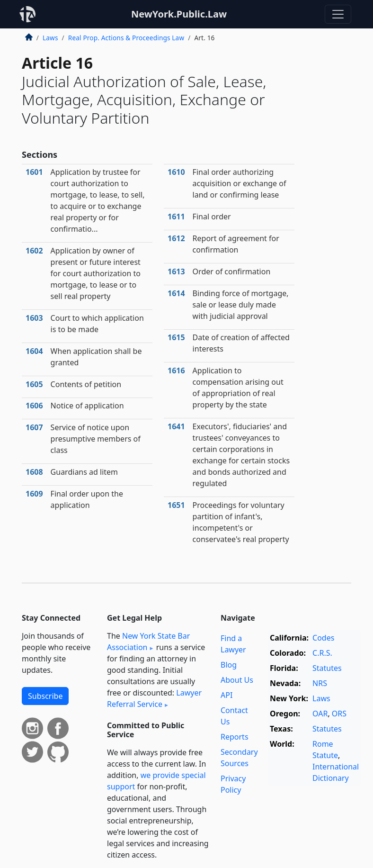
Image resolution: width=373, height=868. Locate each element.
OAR (320, 714)
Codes (323, 638)
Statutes (327, 668)
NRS (320, 683)
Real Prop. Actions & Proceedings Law (126, 38)
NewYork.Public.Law (179, 14)
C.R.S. (322, 653)
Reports (235, 737)
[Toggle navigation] (338, 14)
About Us (237, 680)
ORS (339, 714)
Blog (229, 665)
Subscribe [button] (45, 696)
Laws (50, 38)
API (226, 695)
